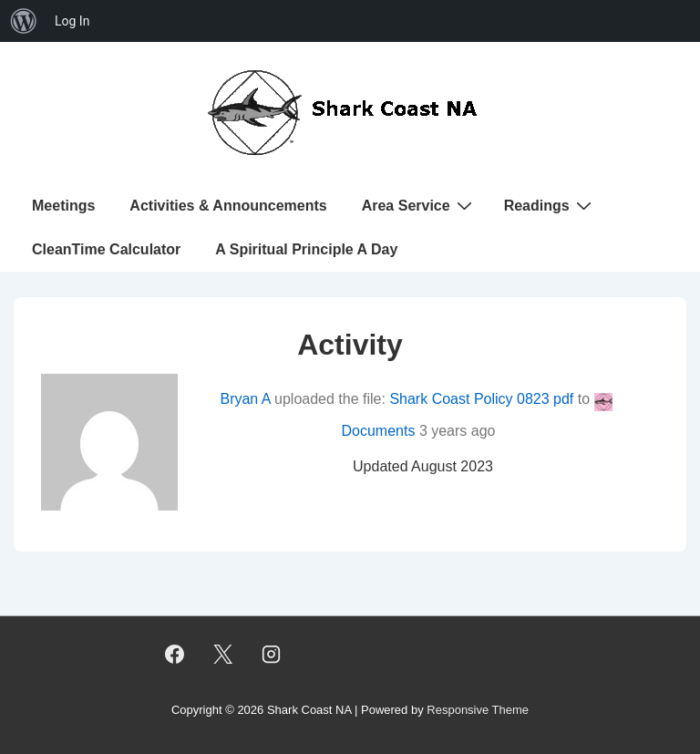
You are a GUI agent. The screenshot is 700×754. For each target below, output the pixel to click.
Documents (379, 431)
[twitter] (223, 654)
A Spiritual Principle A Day (306, 249)
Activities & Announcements (228, 206)
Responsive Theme (478, 710)
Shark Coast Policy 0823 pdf (481, 399)
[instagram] (272, 654)
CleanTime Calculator (106, 249)
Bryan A (245, 399)
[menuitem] (24, 21)
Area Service (419, 205)
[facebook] (175, 654)
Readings (550, 205)
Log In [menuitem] (72, 21)
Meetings (63, 206)
